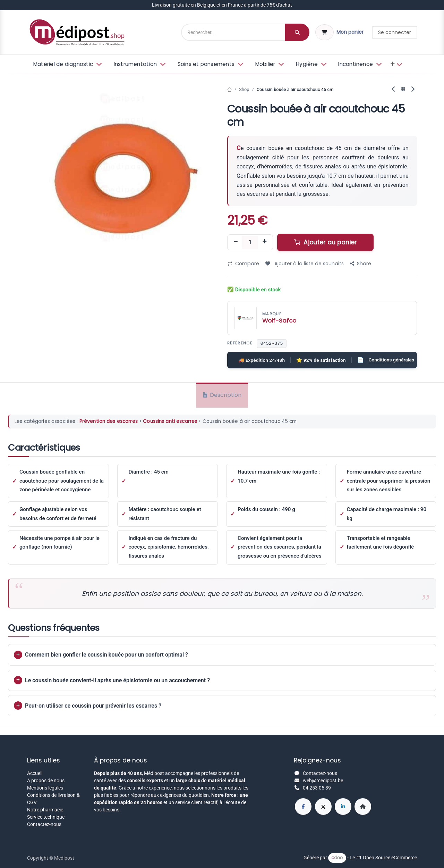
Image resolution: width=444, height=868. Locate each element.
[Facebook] (303, 807)
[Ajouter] (265, 242)
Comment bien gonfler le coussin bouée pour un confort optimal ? (106, 655)
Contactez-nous (44, 824)
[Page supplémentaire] (363, 807)
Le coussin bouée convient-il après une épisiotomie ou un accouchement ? (117, 680)
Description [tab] (222, 395)
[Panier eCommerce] (339, 32)
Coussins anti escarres (170, 421)
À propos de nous (46, 780)
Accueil (35, 773)
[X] (323, 807)
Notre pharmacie (45, 809)
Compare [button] (243, 264)
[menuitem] (67, 64)
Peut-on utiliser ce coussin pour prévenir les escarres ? (93, 705)
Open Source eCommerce (390, 857)
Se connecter (395, 32)
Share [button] (361, 264)
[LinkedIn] (343, 807)
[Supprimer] (236, 242)
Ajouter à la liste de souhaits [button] (305, 264)
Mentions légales (45, 787)
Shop (244, 89)
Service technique (46, 817)
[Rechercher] (297, 32)
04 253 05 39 (317, 787)
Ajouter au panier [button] (325, 242)
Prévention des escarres (109, 421)
